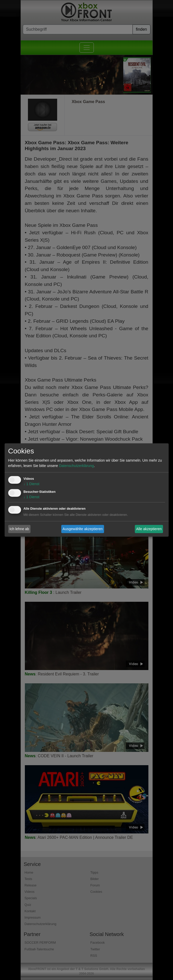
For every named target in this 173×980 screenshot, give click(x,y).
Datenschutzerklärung (76, 466)
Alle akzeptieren (149, 529)
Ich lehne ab (19, 529)
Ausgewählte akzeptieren (83, 529)
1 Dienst (32, 484)
